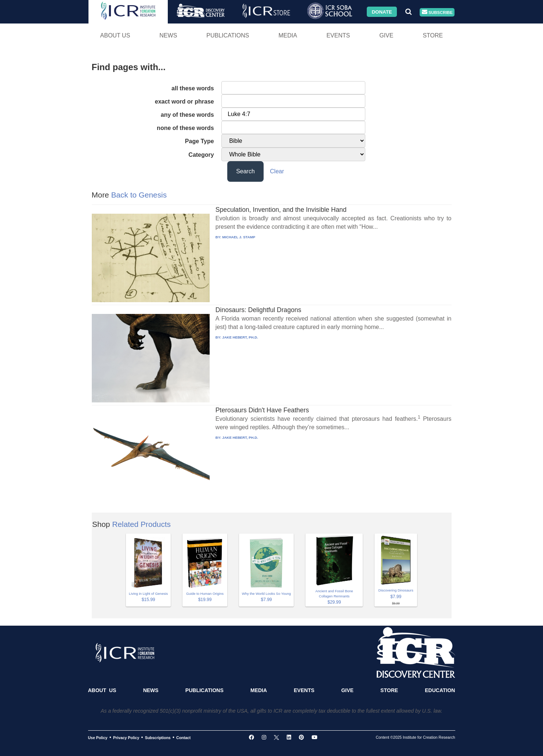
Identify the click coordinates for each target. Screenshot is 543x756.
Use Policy (98, 738)
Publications (228, 35)
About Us (115, 35)
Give (386, 35)
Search (245, 171)
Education (440, 690)
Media (288, 35)
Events (338, 35)
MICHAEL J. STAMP (239, 237)
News (168, 35)
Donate (382, 12)
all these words (193, 88)
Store (433, 35)
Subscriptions (158, 738)
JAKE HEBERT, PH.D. (240, 337)
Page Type (200, 141)
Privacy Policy (126, 738)
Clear (277, 171)
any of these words (187, 115)
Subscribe (437, 12)
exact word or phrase (184, 102)
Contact (183, 738)
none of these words (185, 128)
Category (201, 155)
